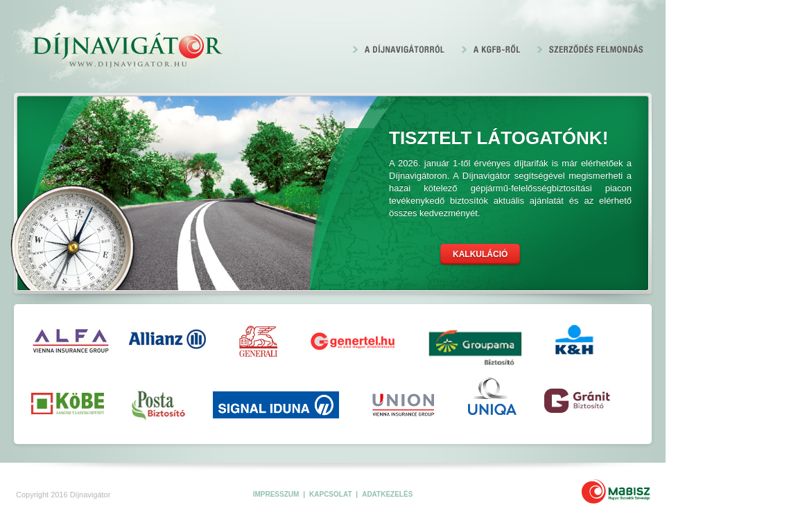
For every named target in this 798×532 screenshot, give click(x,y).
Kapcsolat (331, 494)
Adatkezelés (387, 494)
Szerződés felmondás (590, 48)
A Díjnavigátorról (399, 48)
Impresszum (277, 494)
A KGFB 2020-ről (491, 48)
